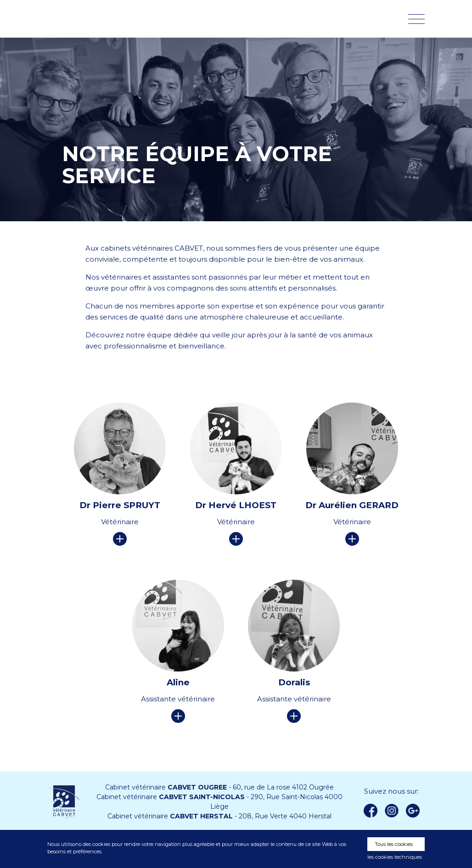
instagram (392, 811)
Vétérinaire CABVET (96, 19)
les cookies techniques (395, 857)
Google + (415, 811)
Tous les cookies (394, 844)
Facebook (371, 811)
